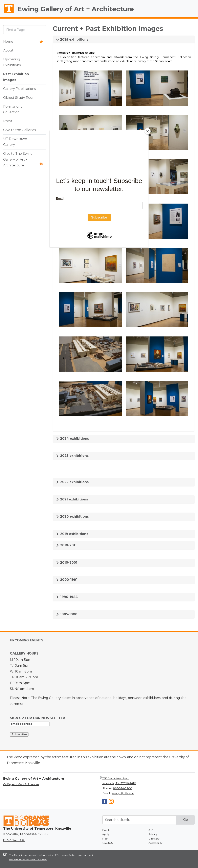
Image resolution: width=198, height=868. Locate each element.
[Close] (148, 131)
